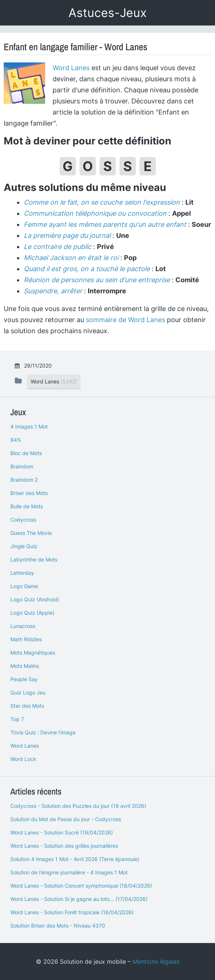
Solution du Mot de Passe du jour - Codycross (66, 819)
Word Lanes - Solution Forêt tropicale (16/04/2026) (72, 912)
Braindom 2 (24, 480)
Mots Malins (25, 666)
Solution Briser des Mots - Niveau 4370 (58, 926)
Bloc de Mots (26, 453)
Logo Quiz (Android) (35, 599)
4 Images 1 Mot (29, 426)
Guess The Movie (31, 533)
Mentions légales (156, 962)
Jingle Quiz (24, 546)
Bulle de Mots (27, 506)
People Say (24, 679)
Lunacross (23, 626)
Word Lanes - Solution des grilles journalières (64, 846)
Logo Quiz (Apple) (32, 613)
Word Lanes (71, 68)
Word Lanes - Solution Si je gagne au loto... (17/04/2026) (79, 899)
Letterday (22, 573)
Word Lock (23, 759)
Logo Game (24, 586)
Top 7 (17, 719)
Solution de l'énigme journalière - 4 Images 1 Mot (69, 872)
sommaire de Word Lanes (125, 320)
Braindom (22, 466)
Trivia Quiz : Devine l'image (43, 732)
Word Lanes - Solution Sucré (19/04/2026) (62, 832)
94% (16, 440)
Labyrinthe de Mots (34, 559)
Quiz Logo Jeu (28, 692)
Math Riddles (26, 639)
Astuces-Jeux (107, 13)
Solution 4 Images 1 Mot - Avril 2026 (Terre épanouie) (75, 859)
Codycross (23, 520)
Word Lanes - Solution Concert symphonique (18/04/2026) (81, 886)
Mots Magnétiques (33, 653)
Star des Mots (27, 706)
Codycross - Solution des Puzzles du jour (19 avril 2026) (78, 806)
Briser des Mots (29, 493)
